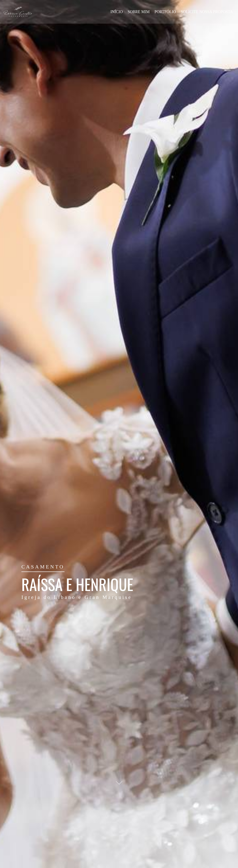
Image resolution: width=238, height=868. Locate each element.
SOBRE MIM (139, 12)
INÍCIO (116, 12)
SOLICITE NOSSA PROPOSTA (207, 12)
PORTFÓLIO (165, 12)
